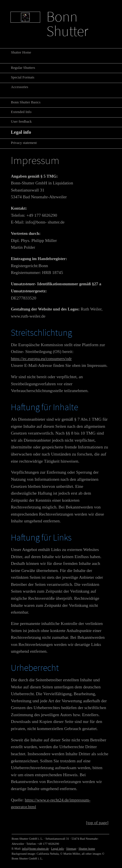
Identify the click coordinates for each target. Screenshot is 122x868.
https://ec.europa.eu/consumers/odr (41, 359)
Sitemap (71, 848)
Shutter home (87, 848)
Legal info (58, 848)
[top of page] (97, 823)
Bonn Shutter (67, 24)
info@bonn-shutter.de (36, 848)
